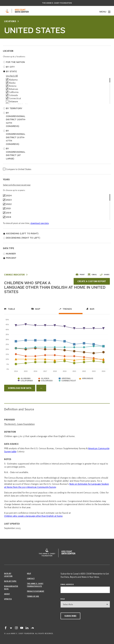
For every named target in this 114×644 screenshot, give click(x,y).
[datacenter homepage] (22, 11)
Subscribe (70, 616)
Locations (10, 21)
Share (105, 275)
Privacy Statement (36, 591)
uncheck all (12, 76)
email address (67, 584)
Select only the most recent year (17, 185)
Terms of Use (33, 596)
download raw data (40, 223)
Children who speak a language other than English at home (33, 516)
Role (63, 599)
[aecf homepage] (7, 11)
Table (11, 309)
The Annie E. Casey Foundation (57, 3)
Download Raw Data (20, 388)
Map (38, 309)
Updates (8, 599)
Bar (92, 309)
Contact (31, 578)
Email (92, 275)
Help (29, 573)
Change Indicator (14, 275)
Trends (67, 309)
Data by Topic (10, 581)
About (7, 594)
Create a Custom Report (92, 281)
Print (80, 275)
